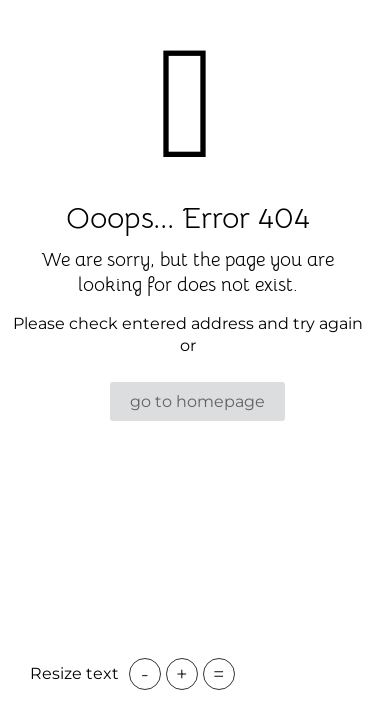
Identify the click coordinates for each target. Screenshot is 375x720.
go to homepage (197, 401)
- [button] (145, 674)
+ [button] (182, 674)
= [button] (219, 674)
